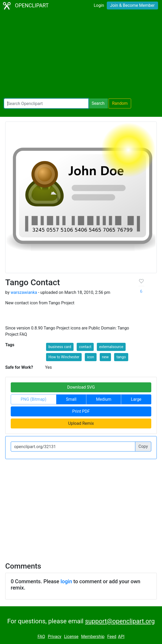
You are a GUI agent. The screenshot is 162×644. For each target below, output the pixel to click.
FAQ (41, 637)
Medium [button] (104, 399)
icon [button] (91, 357)
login (66, 581)
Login (99, 5)
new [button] (105, 357)
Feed (112, 637)
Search (98, 103)
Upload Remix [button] (81, 423)
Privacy (55, 637)
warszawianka (24, 292)
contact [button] (85, 347)
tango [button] (121, 357)
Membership (93, 637)
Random (120, 103)
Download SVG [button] (81, 387)
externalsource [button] (111, 347)
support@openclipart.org (120, 621)
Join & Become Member (132, 5)
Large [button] (136, 399)
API (121, 637)
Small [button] (71, 399)
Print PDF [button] (81, 411)
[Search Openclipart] (46, 103)
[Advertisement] (81, 55)
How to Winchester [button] (64, 357)
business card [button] (60, 347)
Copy (143, 446)
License (71, 637)
